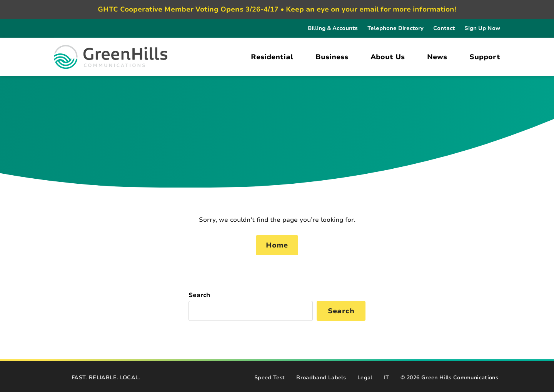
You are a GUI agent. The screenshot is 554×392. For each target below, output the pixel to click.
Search (199, 295)
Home (277, 245)
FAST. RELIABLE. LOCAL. (106, 378)
